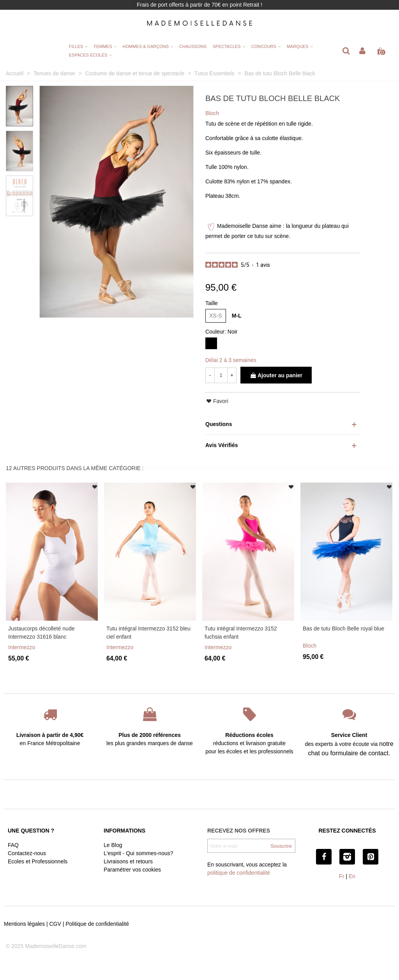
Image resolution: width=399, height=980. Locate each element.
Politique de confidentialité (97, 924)
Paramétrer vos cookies (132, 870)
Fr (342, 876)
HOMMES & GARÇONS (146, 46)
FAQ (13, 845)
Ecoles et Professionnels (38, 861)
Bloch (310, 646)
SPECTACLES (227, 46)
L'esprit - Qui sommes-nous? (139, 853)
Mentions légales (24, 924)
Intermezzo (22, 647)
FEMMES (103, 46)
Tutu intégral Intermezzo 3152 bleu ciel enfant (148, 633)
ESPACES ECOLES (88, 55)
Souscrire (281, 846)
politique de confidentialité (239, 873)
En (352, 876)
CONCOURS (264, 46)
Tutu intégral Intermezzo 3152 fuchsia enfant (241, 633)
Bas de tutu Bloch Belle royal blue (343, 628)
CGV (55, 924)
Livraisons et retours (128, 861)
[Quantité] (221, 375)
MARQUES (298, 46)
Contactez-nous (27, 853)
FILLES (76, 46)
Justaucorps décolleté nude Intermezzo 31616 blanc (41, 633)
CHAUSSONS (193, 46)
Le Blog (113, 845)
